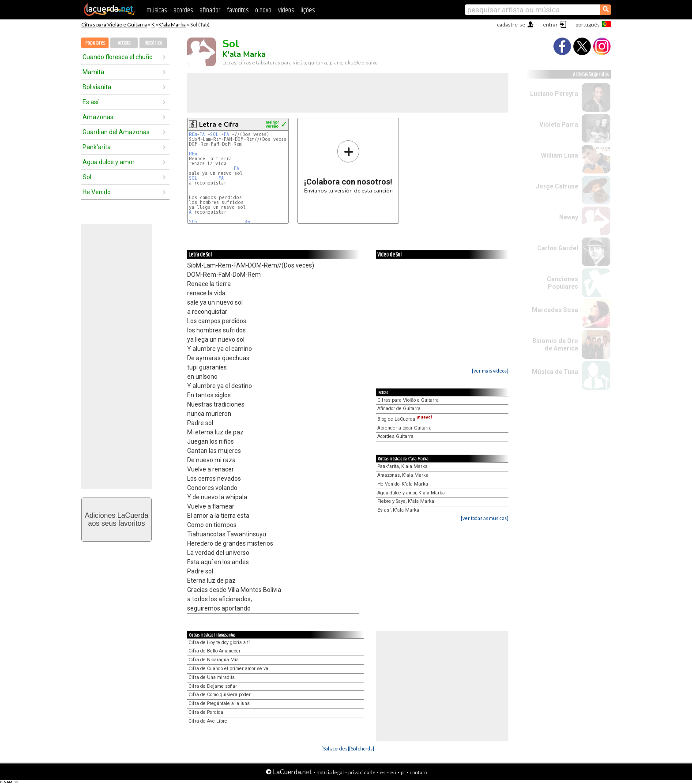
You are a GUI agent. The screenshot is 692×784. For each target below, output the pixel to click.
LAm (246, 222)
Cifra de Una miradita (212, 677)
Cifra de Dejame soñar (213, 686)
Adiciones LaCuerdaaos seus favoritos (117, 519)
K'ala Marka (172, 24)
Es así (90, 102)
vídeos (286, 10)
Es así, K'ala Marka (398, 510)
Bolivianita (97, 87)
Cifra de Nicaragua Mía (214, 660)
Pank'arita (97, 147)
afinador (210, 10)
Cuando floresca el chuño (118, 57)
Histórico (153, 43)
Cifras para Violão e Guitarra (114, 24)
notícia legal (330, 772)
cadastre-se (511, 24)
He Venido (97, 192)
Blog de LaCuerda (405, 419)
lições (308, 10)
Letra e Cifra (219, 124)
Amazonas (98, 117)
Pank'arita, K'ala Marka (402, 466)
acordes (183, 10)
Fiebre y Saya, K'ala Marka (406, 501)
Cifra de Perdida (206, 712)
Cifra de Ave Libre (208, 721)
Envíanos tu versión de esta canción (348, 167)
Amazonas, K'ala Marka (403, 475)
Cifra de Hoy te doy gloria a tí (219, 643)
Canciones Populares (562, 283)
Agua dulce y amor (109, 162)
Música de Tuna (555, 372)
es (383, 772)
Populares (95, 43)
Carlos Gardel (558, 248)
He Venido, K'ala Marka (403, 484)
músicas (157, 10)
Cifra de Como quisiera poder (220, 695)
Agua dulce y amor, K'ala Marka (411, 493)
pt (403, 772)
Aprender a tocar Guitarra (404, 428)
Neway (569, 217)
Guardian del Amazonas (116, 132)
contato (418, 772)
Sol (87, 177)
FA (203, 134)
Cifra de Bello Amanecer (214, 651)
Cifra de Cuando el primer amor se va (228, 669)
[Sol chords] (362, 748)
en (393, 772)
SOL (216, 134)
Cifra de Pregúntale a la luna (219, 703)
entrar (550, 24)
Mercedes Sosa (555, 310)
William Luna (560, 155)
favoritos (238, 10)
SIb (194, 222)
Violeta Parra (559, 124)
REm (193, 134)
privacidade (362, 772)
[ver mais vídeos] (490, 371)
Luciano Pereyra (554, 94)
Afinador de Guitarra (399, 409)
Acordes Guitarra (395, 436)
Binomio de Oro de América (555, 345)
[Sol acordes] (335, 748)
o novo (263, 10)
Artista (124, 43)
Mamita (93, 72)
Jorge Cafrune (557, 186)
